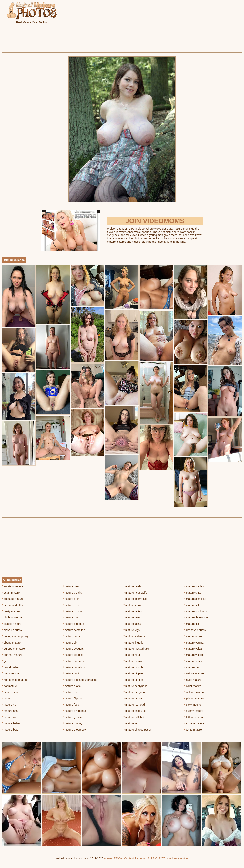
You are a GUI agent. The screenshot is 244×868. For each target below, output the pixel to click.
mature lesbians (134, 636)
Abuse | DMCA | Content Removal (125, 858)
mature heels (132, 586)
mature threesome (196, 617)
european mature (13, 649)
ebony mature (11, 643)
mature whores (194, 655)
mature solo (192, 605)
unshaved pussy (195, 630)
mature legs (132, 630)
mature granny (73, 723)
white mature (193, 730)
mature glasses (73, 717)
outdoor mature (194, 692)
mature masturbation (137, 649)
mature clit (70, 643)
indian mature (11, 692)
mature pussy (133, 699)
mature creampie (74, 661)
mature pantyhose (135, 686)
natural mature (194, 673)
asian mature (11, 593)
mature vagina (194, 643)
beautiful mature (13, 599)
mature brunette (73, 624)
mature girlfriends (74, 711)
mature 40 (9, 705)
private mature (194, 699)
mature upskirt (194, 636)
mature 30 (9, 699)
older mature (193, 686)
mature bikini (71, 599)
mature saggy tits (135, 711)
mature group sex (74, 730)
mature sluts (193, 593)
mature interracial (135, 599)
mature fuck (71, 705)
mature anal (10, 711)
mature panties (134, 680)
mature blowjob (73, 611)
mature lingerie (134, 643)
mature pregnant (135, 692)
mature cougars (73, 649)
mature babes (11, 723)
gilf (5, 661)
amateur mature (13, 586)
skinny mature (194, 711)
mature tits (192, 624)
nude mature (193, 680)
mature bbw (10, 730)
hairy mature (10, 673)
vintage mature (194, 723)
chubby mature (12, 617)
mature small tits (195, 599)
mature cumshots (74, 667)
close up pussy (12, 630)
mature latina (132, 624)
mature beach (72, 586)
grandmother (11, 667)
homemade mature (14, 680)
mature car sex (73, 636)
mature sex (131, 723)
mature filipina (72, 699)
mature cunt (71, 673)
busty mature (11, 611)
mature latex (132, 617)
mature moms (133, 661)
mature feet (71, 692)
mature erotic (72, 686)
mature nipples (133, 673)
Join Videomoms (155, 221)
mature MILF (132, 655)
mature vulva (193, 649)
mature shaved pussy (137, 730)
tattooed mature (195, 717)
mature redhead (134, 705)
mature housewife (135, 593)
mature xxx (192, 667)
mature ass (10, 717)
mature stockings (195, 611)
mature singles (194, 586)
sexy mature (193, 705)
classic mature (12, 624)
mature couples (73, 655)
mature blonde (72, 605)
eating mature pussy (15, 636)
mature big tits (72, 593)
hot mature (9, 686)
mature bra (70, 617)
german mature (12, 655)
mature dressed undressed (80, 680)
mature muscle (133, 667)
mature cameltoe (74, 630)
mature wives (193, 661)
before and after (13, 605)
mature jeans (132, 605)
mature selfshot (134, 717)
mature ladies (133, 611)
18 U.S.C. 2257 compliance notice (167, 858)
